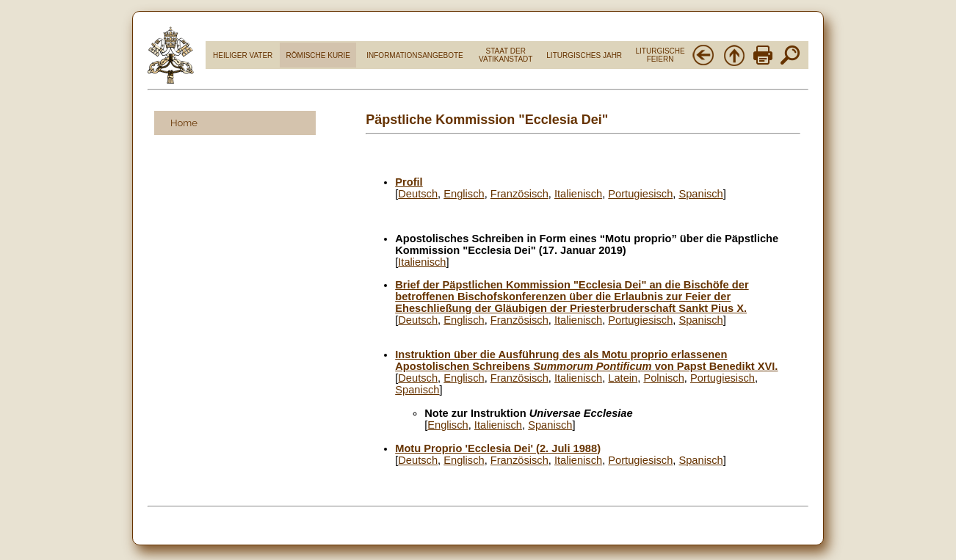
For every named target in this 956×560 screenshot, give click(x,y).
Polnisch (663, 378)
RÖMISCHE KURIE (318, 55)
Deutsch (418, 194)
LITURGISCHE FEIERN (660, 55)
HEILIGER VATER (243, 55)
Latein (623, 378)
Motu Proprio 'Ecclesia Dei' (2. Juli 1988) (498, 448)
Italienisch (578, 194)
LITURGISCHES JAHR (584, 55)
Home (184, 123)
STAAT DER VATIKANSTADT (506, 55)
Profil (409, 182)
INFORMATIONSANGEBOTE (415, 55)
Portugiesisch (640, 194)
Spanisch (700, 194)
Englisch (464, 194)
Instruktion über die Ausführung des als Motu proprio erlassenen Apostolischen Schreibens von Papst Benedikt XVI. (586, 360)
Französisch (519, 194)
